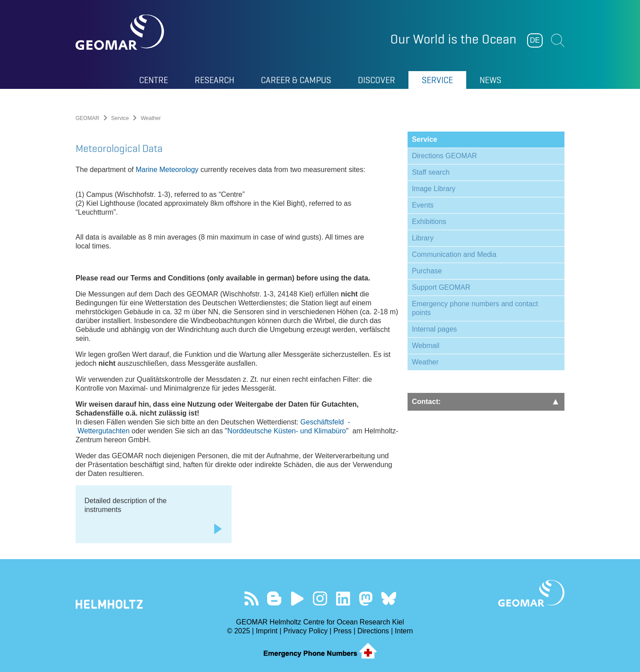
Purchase (427, 271)
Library (423, 238)
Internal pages (434, 329)
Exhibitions (429, 222)
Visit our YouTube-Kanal (297, 598)
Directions (373, 631)
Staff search (431, 172)
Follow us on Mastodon (366, 598)
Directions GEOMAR (445, 156)
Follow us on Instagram (320, 598)
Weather (425, 362)
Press (342, 631)
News (490, 80)
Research (214, 80)
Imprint (267, 631)
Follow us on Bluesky (389, 598)
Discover (376, 80)
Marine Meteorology (167, 170)
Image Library (434, 189)
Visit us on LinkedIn (343, 598)
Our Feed (251, 598)
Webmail (426, 346)
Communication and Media (454, 254)
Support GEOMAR (441, 287)
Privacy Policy (306, 631)
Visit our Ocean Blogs (274, 598)
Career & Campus (296, 80)
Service (437, 80)
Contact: (485, 402)
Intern (404, 631)
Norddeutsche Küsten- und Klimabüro (287, 431)
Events (423, 205)
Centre (154, 80)
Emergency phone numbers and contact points (475, 308)
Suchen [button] (558, 40)
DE (535, 40)
